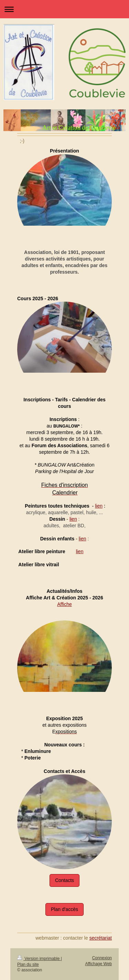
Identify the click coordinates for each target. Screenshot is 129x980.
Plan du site (28, 964)
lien (99, 506)
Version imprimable (39, 959)
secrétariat (101, 938)
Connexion (102, 958)
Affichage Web (98, 964)
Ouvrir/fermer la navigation (64, 9)
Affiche (64, 604)
